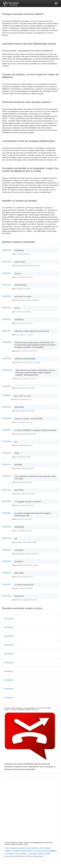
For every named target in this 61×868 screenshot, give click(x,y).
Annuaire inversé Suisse (16, 854)
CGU (7, 848)
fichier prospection (35, 856)
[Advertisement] (30, 810)
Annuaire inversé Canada (39, 854)
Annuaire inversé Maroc (16, 856)
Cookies (13, 848)
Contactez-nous (24, 848)
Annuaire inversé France (22, 851)
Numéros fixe (37, 848)
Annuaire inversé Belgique (46, 851)
